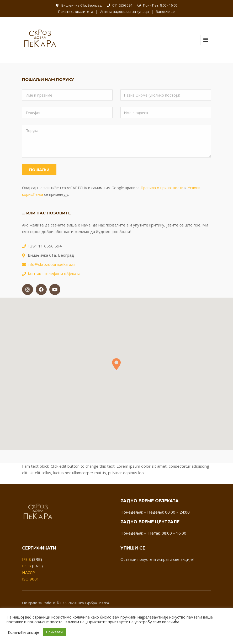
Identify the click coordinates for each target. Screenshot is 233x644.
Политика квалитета (76, 12)
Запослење (165, 12)
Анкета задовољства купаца (125, 12)
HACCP (28, 572)
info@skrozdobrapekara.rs (52, 264)
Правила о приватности (162, 188)
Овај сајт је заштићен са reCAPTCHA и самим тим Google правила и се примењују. (111, 191)
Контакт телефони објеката (54, 273)
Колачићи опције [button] (23, 632)
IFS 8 (27, 559)
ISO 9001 (31, 579)
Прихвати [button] (54, 632)
